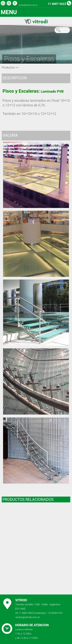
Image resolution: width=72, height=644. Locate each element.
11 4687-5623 (57, 4)
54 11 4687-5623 (24, 613)
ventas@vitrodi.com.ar (28, 5)
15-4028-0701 (55, 613)
